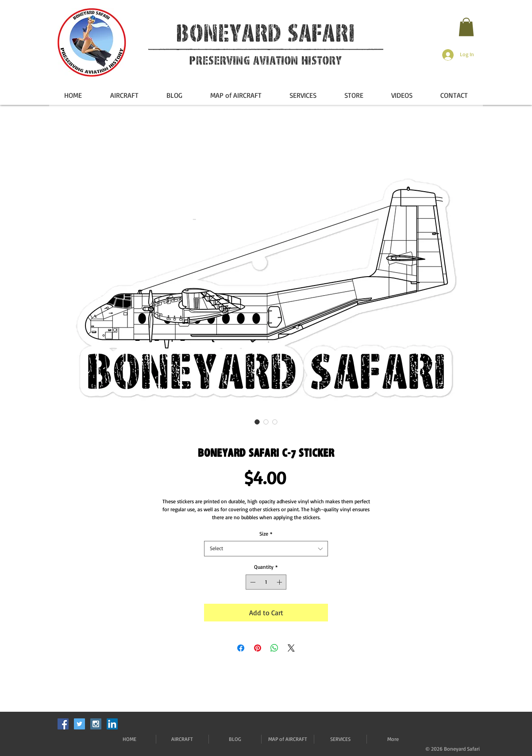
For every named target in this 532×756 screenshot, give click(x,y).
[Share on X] (291, 648)
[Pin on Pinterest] (258, 648)
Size (266, 534)
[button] (466, 27)
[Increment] (280, 582)
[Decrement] (252, 582)
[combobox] (266, 549)
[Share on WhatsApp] (274, 648)
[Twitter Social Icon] (79, 724)
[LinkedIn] (112, 724)
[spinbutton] (266, 582)
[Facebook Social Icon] (63, 724)
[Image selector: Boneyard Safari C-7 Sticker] (257, 422)
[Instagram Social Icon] (96, 724)
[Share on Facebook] (241, 648)
